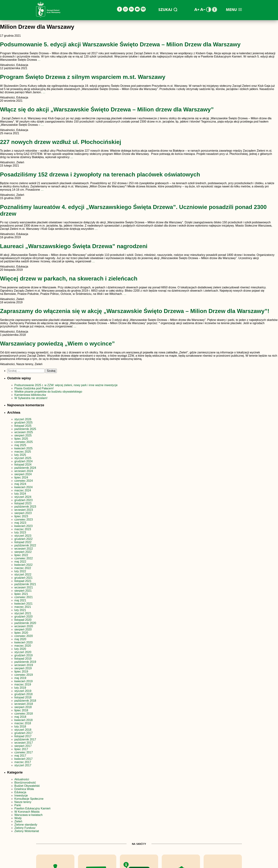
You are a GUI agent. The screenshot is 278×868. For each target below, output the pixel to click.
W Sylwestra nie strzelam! (31, 398)
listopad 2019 (23, 659)
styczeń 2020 (23, 652)
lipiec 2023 (21, 516)
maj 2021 (20, 600)
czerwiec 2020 (24, 636)
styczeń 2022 (23, 575)
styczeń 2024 (23, 497)
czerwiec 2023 (24, 520)
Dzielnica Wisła (24, 789)
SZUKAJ (168, 10)
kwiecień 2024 (23, 487)
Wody (18, 818)
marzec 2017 (23, 762)
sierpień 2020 (23, 629)
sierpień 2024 (23, 474)
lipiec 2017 (21, 749)
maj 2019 (20, 678)
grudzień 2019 (23, 655)
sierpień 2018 (23, 707)
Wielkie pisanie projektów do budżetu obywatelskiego (48, 392)
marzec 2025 (23, 452)
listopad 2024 (23, 465)
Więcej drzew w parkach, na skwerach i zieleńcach (69, 278)
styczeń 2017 (23, 765)
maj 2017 (20, 756)
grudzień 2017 (23, 733)
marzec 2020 (23, 646)
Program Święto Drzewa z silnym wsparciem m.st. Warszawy (83, 77)
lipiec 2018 (21, 710)
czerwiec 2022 (24, 558)
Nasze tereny (23, 802)
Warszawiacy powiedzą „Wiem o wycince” (57, 344)
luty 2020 (20, 649)
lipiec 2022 (21, 555)
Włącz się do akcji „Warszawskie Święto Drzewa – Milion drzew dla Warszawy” (107, 109)
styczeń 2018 (23, 730)
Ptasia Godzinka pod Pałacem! (34, 388)
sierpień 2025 (23, 435)
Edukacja (20, 792)
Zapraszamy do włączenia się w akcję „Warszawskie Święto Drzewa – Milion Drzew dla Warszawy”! (135, 311)
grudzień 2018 (23, 694)
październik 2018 (25, 701)
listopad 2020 (23, 620)
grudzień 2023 (23, 500)
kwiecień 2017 (23, 759)
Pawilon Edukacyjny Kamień (32, 808)
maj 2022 (20, 562)
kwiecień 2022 (23, 565)
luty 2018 (20, 727)
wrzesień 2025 (24, 432)
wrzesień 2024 (24, 471)
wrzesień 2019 (24, 665)
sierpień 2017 (23, 746)
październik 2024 (25, 468)
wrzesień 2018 (24, 704)
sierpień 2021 (23, 591)
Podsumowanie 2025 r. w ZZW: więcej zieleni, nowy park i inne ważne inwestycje (66, 385)
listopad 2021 (23, 581)
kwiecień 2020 (23, 642)
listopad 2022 (23, 542)
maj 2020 (20, 639)
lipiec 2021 (21, 594)
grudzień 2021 (23, 578)
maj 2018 (20, 717)
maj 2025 (20, 445)
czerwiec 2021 (24, 597)
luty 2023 (20, 532)
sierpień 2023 (23, 513)
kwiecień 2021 (23, 604)
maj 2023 (20, 523)
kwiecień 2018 (23, 720)
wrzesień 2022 (24, 549)
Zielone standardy (26, 825)
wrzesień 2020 (24, 626)
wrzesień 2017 (24, 743)
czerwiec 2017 (24, 752)
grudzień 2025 (23, 423)
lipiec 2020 (21, 633)
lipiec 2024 (21, 477)
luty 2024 (20, 494)
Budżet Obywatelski (27, 786)
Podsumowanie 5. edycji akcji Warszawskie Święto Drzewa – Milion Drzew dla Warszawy (120, 44)
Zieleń (18, 821)
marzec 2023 (23, 529)
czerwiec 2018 (24, 714)
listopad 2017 (23, 736)
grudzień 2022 (23, 539)
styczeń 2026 (23, 419)
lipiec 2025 (21, 439)
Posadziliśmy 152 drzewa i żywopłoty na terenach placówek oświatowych (100, 174)
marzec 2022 (23, 568)
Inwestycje (21, 796)
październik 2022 (25, 545)
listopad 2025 (23, 426)
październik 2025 (25, 429)
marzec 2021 (23, 607)
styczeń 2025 (23, 458)
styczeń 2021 (23, 613)
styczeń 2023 (23, 536)
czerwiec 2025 (24, 442)
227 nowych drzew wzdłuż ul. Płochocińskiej (61, 142)
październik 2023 (25, 507)
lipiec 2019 (21, 672)
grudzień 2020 (23, 617)
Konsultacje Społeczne (29, 799)
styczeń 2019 (23, 691)
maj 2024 (20, 484)
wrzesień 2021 (24, 587)
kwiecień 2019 (23, 681)
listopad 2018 (23, 697)
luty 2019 (20, 688)
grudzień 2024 (23, 461)
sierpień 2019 (23, 668)
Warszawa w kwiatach (28, 815)
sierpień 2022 (23, 552)
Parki (18, 805)
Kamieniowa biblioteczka (30, 395)
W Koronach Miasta (27, 812)
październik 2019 (25, 662)
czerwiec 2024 (24, 481)
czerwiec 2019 (24, 675)
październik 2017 (25, 739)
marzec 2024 (23, 490)
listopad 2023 (23, 503)
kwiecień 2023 (23, 526)
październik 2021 (25, 584)
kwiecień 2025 (23, 448)
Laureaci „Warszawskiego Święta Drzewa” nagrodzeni (74, 246)
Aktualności (22, 779)
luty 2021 (20, 610)
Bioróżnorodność (25, 783)
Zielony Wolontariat (27, 831)
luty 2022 (20, 571)
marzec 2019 (23, 684)
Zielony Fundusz (25, 828)
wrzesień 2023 (24, 510)
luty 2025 (20, 455)
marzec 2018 (23, 723)
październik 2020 (25, 623)
